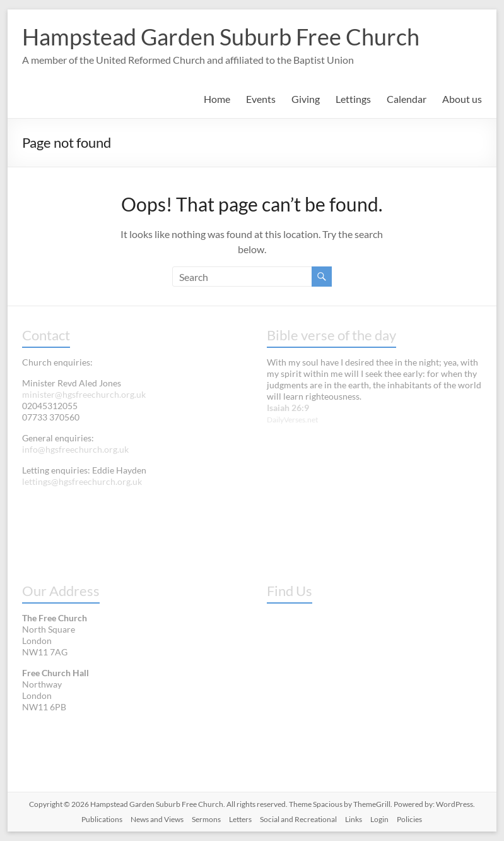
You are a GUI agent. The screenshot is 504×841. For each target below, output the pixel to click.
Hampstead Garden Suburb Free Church (221, 37)
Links (354, 819)
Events (261, 99)
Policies (409, 819)
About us (462, 99)
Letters (240, 819)
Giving (306, 99)
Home (217, 99)
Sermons (206, 819)
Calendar (407, 99)
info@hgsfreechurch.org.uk (75, 449)
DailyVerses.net (292, 420)
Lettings (353, 99)
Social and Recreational (298, 819)
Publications (102, 819)
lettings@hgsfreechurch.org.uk (82, 481)
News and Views (157, 819)
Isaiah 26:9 (288, 408)
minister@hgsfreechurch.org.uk (84, 394)
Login (379, 819)
